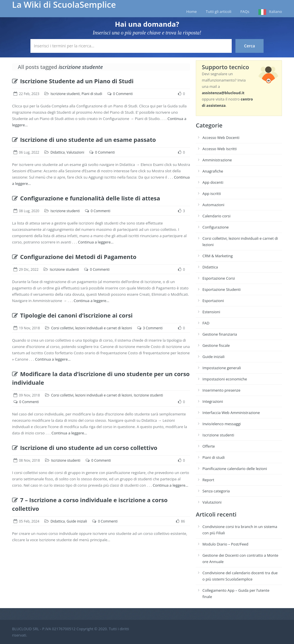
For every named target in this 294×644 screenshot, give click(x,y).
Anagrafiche (213, 171)
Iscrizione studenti (65, 94)
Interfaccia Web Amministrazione (231, 413)
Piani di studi (92, 94)
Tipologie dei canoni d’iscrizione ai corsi (72, 315)
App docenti (213, 182)
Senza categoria (216, 491)
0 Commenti (123, 94)
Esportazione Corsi (219, 278)
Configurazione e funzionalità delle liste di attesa (86, 198)
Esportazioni (213, 301)
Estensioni (211, 312)
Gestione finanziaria (220, 334)
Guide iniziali (77, 521)
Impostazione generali (222, 368)
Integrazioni (213, 401)
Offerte (209, 446)
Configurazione (216, 227)
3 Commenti (153, 328)
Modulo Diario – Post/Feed (225, 544)
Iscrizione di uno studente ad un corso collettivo (85, 448)
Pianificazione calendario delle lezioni (235, 469)
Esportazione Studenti (222, 289)
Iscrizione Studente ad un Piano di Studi (73, 81)
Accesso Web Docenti (221, 138)
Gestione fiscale (216, 345)
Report (208, 480)
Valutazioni (75, 152)
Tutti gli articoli (219, 11)
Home (192, 11)
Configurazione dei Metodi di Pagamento (74, 257)
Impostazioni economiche (225, 379)
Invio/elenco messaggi (222, 424)
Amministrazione (217, 160)
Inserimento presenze (221, 390)
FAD (206, 323)
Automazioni (213, 205)
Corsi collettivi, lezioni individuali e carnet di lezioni (92, 328)
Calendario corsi (216, 216)
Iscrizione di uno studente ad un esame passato (84, 140)
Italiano (275, 11)
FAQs (245, 11)
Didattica (58, 152)
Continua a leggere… (96, 242)
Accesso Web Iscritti (219, 149)
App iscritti (212, 194)
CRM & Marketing (217, 256)
